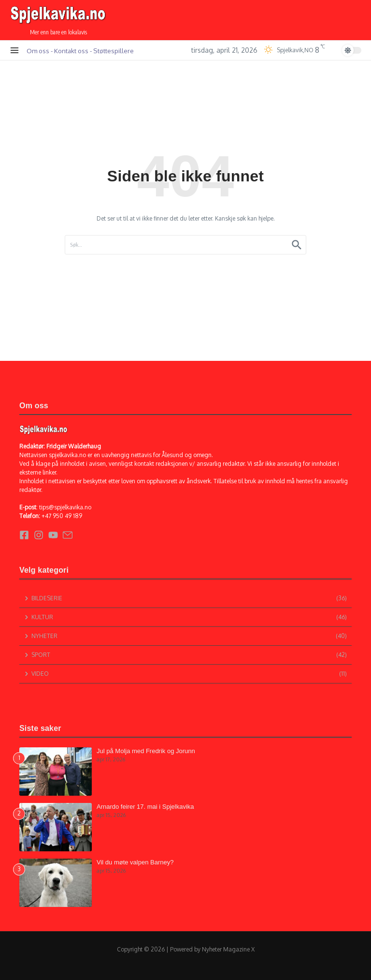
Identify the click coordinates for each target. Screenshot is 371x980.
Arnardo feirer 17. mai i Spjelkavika (145, 807)
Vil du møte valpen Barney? (135, 862)
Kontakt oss (71, 51)
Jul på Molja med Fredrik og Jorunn (146, 751)
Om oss (38, 51)
